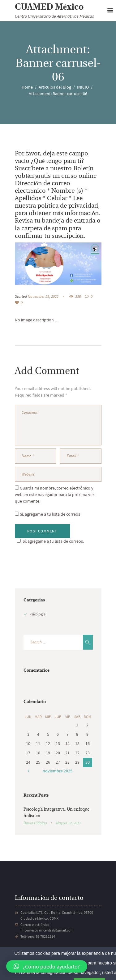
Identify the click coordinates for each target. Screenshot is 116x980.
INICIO (83, 87)
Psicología (37, 614)
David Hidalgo (35, 823)
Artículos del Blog (55, 87)
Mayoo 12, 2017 (69, 823)
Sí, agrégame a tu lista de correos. (49, 541)
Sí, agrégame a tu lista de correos (47, 514)
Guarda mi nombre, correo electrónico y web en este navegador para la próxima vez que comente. (55, 495)
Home (27, 87)
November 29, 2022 (43, 296)
